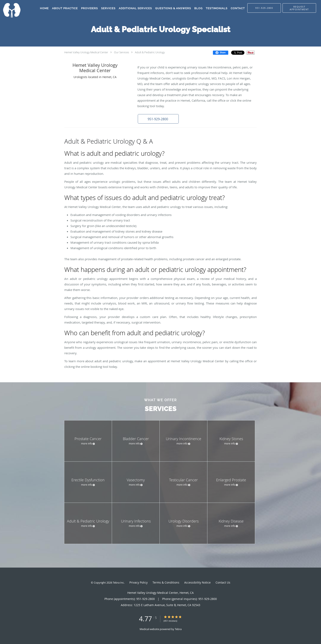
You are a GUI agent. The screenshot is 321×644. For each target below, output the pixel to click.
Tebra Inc (118, 583)
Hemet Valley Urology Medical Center (86, 52)
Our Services (122, 52)
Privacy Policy (138, 582)
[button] (299, 8)
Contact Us (223, 582)
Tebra (178, 629)
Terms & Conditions (166, 582)
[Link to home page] (10, 10)
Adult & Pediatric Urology (150, 52)
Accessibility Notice (197, 582)
